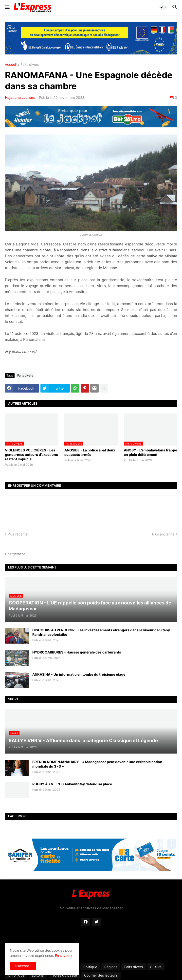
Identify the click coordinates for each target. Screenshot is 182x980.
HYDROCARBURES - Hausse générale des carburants (77, 652)
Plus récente (18, 534)
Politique (90, 967)
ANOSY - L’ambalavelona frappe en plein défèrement (150, 452)
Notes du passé (64, 975)
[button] (7, 7)
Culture (156, 967)
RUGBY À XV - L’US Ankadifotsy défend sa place (72, 784)
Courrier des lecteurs (101, 975)
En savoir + (64, 955)
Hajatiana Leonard (20, 97)
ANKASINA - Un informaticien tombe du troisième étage (79, 674)
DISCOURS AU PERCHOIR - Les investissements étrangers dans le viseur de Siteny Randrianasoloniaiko (101, 632)
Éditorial (38, 975)
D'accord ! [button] (23, 966)
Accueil (11, 65)
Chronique (16, 975)
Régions (111, 967)
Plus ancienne (163, 534)
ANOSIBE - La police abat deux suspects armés (90, 452)
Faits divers (30, 65)
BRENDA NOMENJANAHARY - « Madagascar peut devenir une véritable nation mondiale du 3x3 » (97, 764)
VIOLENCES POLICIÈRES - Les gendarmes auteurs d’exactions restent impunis (31, 455)
